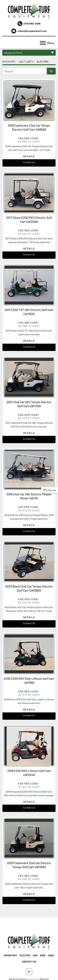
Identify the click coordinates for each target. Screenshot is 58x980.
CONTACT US (29, 961)
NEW (43, 955)
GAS (35, 955)
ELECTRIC (25, 955)
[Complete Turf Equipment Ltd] (29, 941)
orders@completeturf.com (32, 31)
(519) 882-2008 (32, 23)
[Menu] (43, 43)
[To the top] (50, 490)
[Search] (25, 71)
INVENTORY (11, 955)
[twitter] (29, 972)
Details (29, 156)
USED (51, 955)
